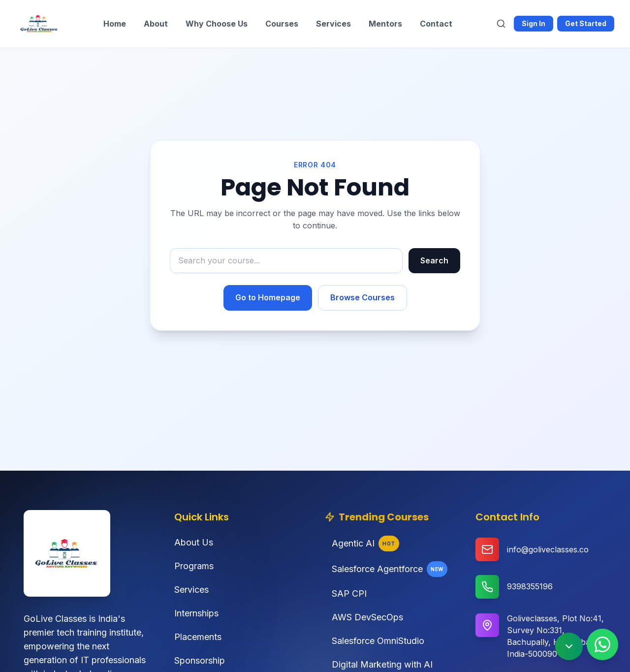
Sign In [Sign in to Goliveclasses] (534, 23)
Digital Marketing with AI (379, 664)
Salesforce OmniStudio (375, 641)
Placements (198, 637)
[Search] (501, 24)
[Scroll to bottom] (569, 646)
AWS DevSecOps (364, 617)
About (156, 24)
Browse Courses (362, 297)
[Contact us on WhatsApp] (602, 644)
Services (333, 24)
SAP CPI (346, 593)
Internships (196, 613)
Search (434, 260)
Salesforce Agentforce (386, 569)
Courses (282, 24)
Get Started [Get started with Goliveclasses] (586, 23)
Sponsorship (200, 660)
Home (115, 24)
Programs (194, 566)
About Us (194, 542)
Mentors (385, 24)
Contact (436, 24)
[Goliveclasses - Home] (39, 24)
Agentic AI (362, 544)
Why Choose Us (217, 24)
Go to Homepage (268, 297)
